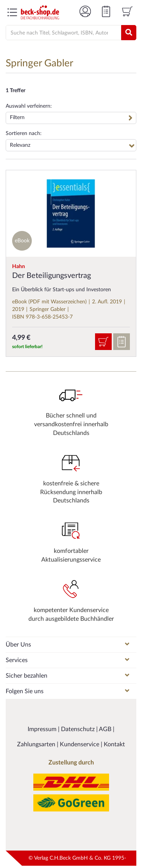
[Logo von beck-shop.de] (40, 12)
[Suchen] (129, 33)
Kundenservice (80, 744)
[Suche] (60, 33)
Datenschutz (79, 729)
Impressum (43, 729)
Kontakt (114, 744)
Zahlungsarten (37, 744)
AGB (106, 729)
